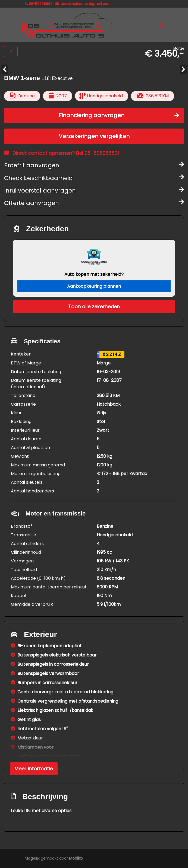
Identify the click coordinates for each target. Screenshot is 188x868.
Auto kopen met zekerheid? (94, 274)
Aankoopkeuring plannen (94, 286)
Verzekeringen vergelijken (94, 136)
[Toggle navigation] (161, 25)
